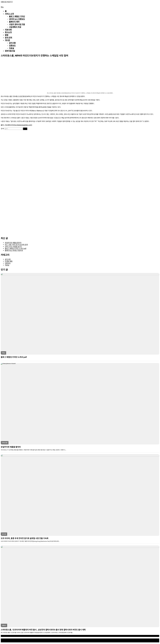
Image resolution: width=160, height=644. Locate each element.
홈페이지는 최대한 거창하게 (14, 250)
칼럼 (7, 35)
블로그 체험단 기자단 (17, 17)
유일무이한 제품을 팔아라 (13, 243)
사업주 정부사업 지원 (17, 24)
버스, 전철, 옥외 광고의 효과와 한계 (16, 245)
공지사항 (12, 43)
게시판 (7, 40)
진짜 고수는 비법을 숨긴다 (13, 247)
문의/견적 (8, 38)
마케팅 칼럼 (9, 261)
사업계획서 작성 (15, 27)
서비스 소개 (9, 14)
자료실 (11, 48)
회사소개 (8, 32)
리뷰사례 (8, 30)
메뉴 (2, 7)
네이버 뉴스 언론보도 (17, 19)
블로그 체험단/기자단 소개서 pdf (16, 249)
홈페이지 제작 (14, 22)
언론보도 (12, 46)
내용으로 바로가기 (7, 2)
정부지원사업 (10, 51)
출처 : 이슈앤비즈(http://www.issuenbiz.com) (16, 125)
